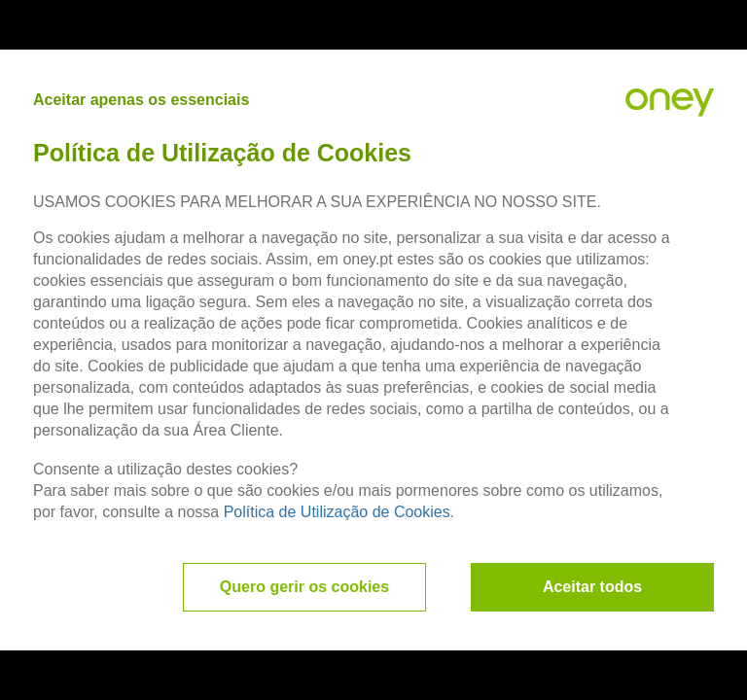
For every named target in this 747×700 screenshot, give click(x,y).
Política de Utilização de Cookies (337, 512)
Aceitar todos (592, 587)
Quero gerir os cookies (304, 587)
